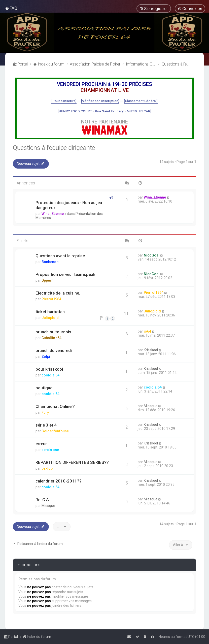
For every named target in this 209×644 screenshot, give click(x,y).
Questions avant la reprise (60, 256)
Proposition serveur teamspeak (65, 274)
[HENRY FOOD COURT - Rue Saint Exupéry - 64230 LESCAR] (104, 111)
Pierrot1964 (51, 299)
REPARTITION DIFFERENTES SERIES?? (72, 462)
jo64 (147, 331)
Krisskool (151, 350)
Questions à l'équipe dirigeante (54, 148)
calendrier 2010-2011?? (59, 481)
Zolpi (46, 357)
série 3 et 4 (46, 425)
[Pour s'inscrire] (64, 101)
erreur (41, 444)
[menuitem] (11, 8)
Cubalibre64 (51, 338)
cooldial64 (50, 375)
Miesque (151, 406)
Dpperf (47, 280)
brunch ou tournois (53, 332)
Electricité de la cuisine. (58, 293)
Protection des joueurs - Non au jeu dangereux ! (69, 205)
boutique (44, 388)
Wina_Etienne (53, 214)
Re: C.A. (43, 500)
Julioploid (50, 318)
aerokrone (50, 450)
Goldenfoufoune (55, 431)
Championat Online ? (55, 406)
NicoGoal (152, 255)
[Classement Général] (141, 101)
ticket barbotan (50, 312)
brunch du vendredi (54, 350)
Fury (45, 412)
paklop (47, 468)
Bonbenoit (50, 262)
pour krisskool (49, 369)
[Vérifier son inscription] (100, 101)
